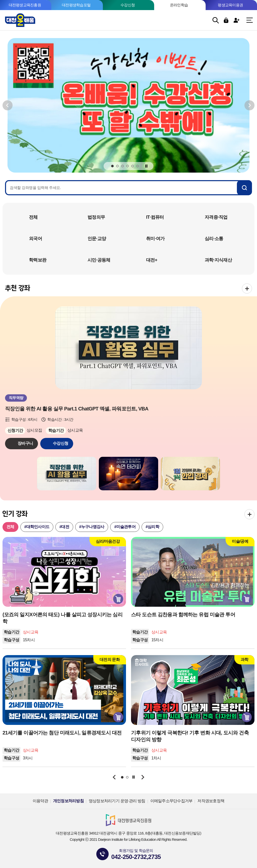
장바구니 (25, 443)
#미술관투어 (125, 527)
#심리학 (152, 527)
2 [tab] (117, 166)
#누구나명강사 (92, 527)
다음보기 (249, 105)
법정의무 (96, 217)
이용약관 (40, 801)
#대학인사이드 (37, 527)
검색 (216, 20)
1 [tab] (112, 166)
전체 (33, 217)
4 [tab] (127, 166)
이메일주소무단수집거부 (172, 801)
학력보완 (38, 260)
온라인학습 (179, 5)
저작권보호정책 (211, 801)
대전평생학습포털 (76, 5)
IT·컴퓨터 (155, 217)
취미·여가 (155, 239)
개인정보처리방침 (68, 801)
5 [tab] (133, 166)
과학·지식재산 (218, 260)
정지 (146, 166)
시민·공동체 (99, 260)
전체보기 (247, 288)
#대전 (64, 527)
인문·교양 (97, 239)
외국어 (35, 239)
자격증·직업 (216, 217)
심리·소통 (214, 239)
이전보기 (8, 105)
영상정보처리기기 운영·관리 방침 (117, 801)
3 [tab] (122, 166)
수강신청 (128, 5)
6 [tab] (138, 166)
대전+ (152, 260)
